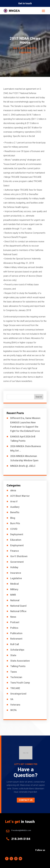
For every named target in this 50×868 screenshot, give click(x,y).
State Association (20, 661)
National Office (18, 611)
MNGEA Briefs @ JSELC (23, 466)
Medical (14, 584)
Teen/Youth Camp (20, 683)
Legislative (25, 52)
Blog (13, 518)
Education (16, 540)
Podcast (15, 622)
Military (14, 589)
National (15, 600)
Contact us (26, 800)
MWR (13, 595)
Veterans (15, 705)
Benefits (32, 48)
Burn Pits (15, 523)
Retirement (16, 639)
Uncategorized (18, 694)
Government (17, 562)
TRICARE (15, 688)
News (13, 617)
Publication (16, 633)
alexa (13, 490)
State (13, 655)
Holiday (14, 567)
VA (12, 699)
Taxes (14, 672)
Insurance (16, 573)
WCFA (13, 710)
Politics (14, 628)
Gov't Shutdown (19, 556)
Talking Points (18, 666)
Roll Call (15, 644)
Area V (14, 501)
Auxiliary (15, 507)
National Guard (18, 606)
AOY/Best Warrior (20, 496)
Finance (15, 551)
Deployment (17, 534)
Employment (17, 545)
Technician (16, 677)
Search (39, 397)
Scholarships (17, 650)
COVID (14, 529)
